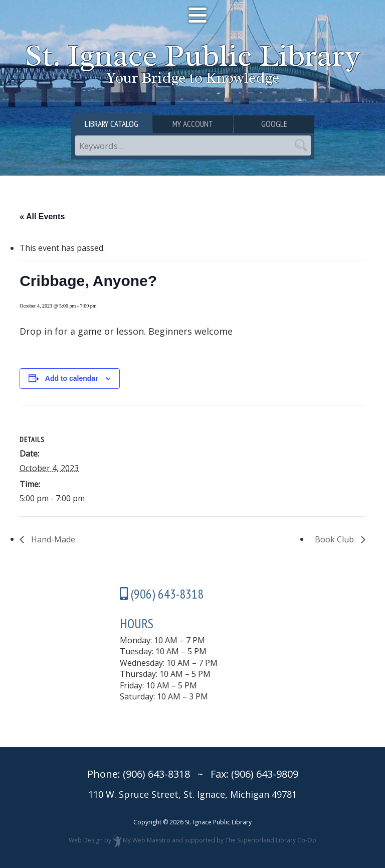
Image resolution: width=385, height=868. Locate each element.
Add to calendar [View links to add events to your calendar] (72, 378)
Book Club (335, 539)
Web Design (86, 841)
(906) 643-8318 (156, 774)
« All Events (42, 216)
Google (274, 124)
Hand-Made (52, 539)
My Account (193, 124)
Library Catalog (112, 124)
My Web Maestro (147, 841)
